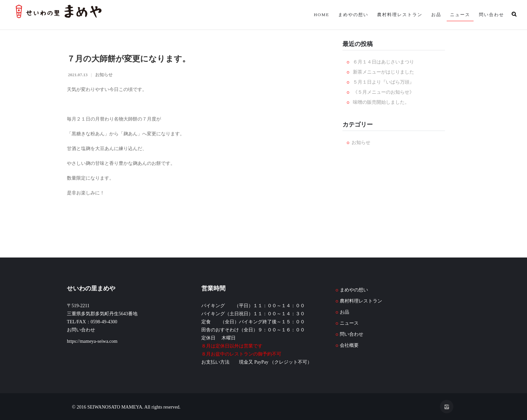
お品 (436, 15)
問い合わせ (492, 15)
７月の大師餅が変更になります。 (129, 59)
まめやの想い (353, 15)
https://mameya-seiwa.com (92, 341)
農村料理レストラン (400, 15)
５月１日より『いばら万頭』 (383, 82)
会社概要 (349, 345)
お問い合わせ (81, 330)
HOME (322, 15)
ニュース (460, 15)
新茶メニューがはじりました (383, 72)
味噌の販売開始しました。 (381, 102)
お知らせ (104, 75)
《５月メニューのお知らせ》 (383, 92)
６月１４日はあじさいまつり (383, 62)
